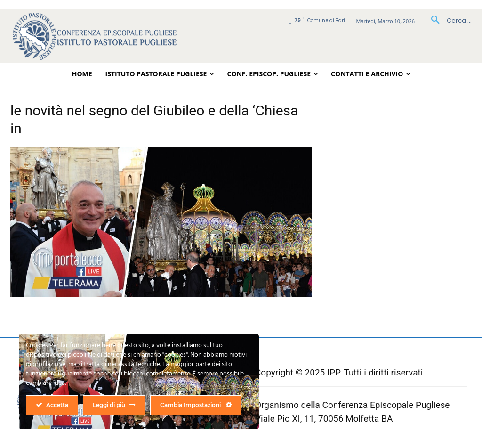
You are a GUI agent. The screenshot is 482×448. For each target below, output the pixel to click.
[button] (448, 21)
